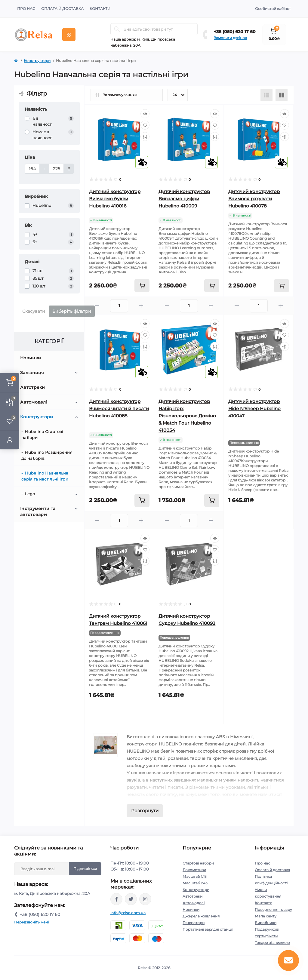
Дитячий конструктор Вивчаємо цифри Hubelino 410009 (184, 199)
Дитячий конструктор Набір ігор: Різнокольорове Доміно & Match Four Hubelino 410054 (187, 416)
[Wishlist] (145, 125)
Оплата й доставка (62, 9)
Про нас (26, 9)
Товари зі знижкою (272, 943)
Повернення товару (273, 909)
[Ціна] (32, 169)
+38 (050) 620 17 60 (235, 32)
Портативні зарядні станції (208, 929)
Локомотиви (194, 870)
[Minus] (97, 306)
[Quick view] (145, 114)
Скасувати (34, 311)
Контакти (100, 9)
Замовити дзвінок (230, 38)
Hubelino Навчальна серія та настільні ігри (45, 476)
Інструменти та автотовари (38, 512)
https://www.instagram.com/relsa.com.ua (145, 899)
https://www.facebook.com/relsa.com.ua (116, 899)
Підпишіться (85, 869)
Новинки (31, 358)
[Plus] (141, 306)
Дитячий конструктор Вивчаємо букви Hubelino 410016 (115, 199)
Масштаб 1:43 (195, 883)
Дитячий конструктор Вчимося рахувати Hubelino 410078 (254, 199)
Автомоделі (34, 402)
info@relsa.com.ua (128, 913)
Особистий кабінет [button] (273, 9)
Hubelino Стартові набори (42, 435)
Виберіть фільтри (72, 311)
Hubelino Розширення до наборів (47, 455)
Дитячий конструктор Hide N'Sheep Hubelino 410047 (254, 409)
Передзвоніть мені (31, 922)
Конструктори (37, 61)
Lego (30, 494)
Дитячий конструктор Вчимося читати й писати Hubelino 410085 (119, 409)
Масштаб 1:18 (195, 876)
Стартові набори (198, 863)
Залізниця (32, 373)
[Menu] (69, 35)
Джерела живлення (201, 916)
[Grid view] (282, 95)
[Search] (117, 29)
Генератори (194, 923)
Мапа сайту (266, 916)
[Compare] (145, 137)
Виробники (266, 923)
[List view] (266, 95)
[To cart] (142, 286)
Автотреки (33, 387)
